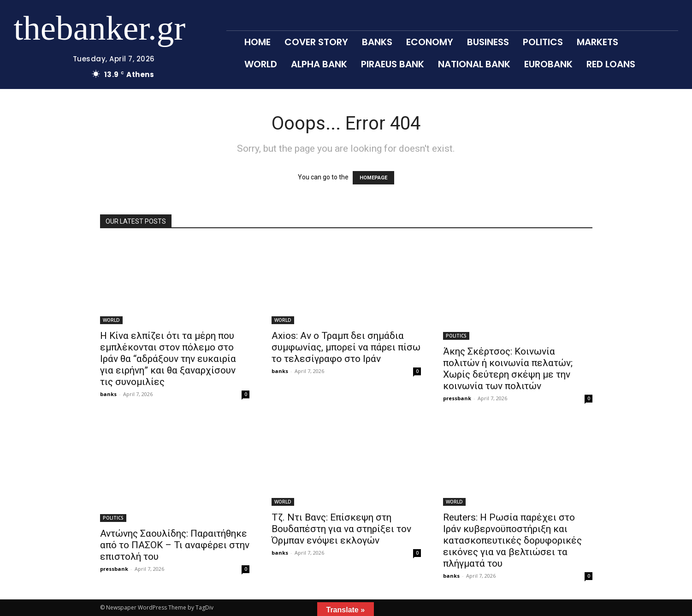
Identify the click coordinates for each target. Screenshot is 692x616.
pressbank (457, 398)
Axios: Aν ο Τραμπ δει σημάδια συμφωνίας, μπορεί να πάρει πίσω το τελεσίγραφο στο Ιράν (346, 347)
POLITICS (456, 336)
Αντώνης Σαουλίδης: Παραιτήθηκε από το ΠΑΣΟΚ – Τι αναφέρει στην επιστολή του (175, 545)
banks (108, 394)
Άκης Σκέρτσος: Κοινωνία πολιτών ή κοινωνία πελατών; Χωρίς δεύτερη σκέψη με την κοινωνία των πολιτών (508, 369)
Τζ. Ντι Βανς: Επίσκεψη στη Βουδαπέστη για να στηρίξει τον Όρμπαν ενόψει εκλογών (341, 529)
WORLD (111, 320)
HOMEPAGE (373, 178)
